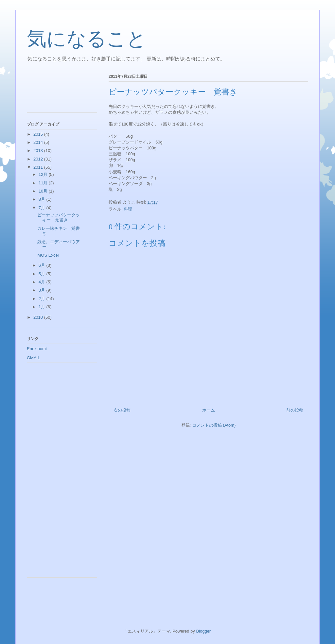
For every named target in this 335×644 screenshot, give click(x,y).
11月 (44, 183)
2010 (39, 317)
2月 (43, 299)
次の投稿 (122, 410)
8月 (43, 199)
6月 (43, 265)
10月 (44, 191)
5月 (43, 274)
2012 (39, 159)
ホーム (209, 410)
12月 (44, 174)
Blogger (203, 631)
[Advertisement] (56, 91)
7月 (43, 208)
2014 (39, 142)
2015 (39, 134)
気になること (87, 39)
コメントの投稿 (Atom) (214, 425)
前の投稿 (295, 410)
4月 (43, 282)
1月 (43, 307)
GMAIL (33, 358)
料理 (128, 209)
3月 (43, 290)
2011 (39, 167)
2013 (39, 151)
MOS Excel (48, 255)
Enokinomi (37, 349)
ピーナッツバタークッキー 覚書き (59, 218)
